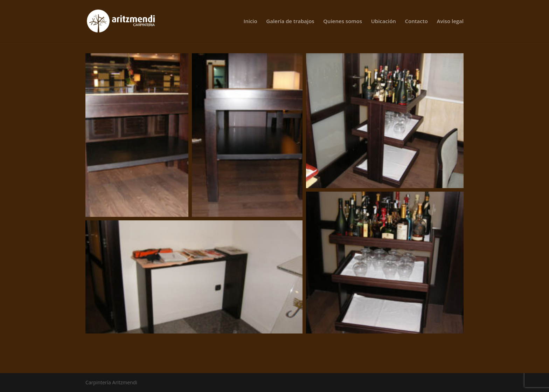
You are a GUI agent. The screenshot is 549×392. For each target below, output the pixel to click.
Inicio (251, 22)
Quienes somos (343, 22)
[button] (137, 135)
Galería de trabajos (290, 22)
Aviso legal (450, 22)
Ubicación (384, 22)
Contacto (416, 22)
